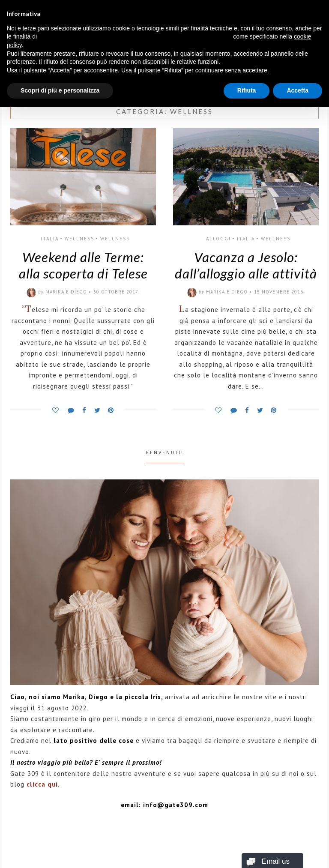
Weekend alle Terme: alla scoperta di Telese (83, 265)
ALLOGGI (218, 239)
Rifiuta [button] (247, 90)
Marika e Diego (66, 292)
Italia (50, 239)
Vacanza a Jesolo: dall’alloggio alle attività (246, 265)
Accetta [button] (298, 90)
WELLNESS (79, 239)
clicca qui (42, 784)
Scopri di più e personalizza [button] (60, 90)
